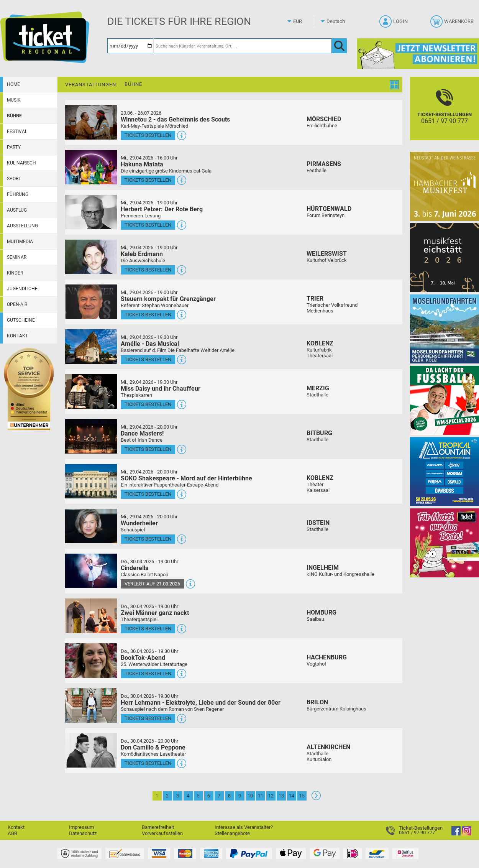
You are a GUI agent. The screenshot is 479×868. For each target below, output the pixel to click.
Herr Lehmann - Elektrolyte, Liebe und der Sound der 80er (201, 703)
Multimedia (20, 242)
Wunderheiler (139, 523)
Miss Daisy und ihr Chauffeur (161, 389)
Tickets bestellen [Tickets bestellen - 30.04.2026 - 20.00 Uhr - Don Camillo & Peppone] (148, 763)
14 (292, 796)
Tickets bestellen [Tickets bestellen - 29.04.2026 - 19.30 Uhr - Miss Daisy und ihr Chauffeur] (148, 404)
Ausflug (17, 210)
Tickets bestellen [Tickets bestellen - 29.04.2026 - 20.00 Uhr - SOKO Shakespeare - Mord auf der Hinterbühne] (148, 494)
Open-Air (17, 304)
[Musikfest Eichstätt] (445, 257)
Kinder (15, 273)
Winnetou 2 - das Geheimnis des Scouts (175, 119)
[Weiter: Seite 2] (316, 798)
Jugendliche (22, 289)
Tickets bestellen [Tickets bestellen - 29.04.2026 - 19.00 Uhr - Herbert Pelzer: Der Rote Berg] (148, 225)
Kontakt (17, 336)
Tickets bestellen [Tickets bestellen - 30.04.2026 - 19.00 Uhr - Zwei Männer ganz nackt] (148, 629)
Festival (17, 132)
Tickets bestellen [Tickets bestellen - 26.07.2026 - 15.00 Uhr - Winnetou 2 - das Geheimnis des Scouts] (148, 135)
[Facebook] (456, 834)
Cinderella (135, 568)
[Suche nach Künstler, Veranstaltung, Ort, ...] (243, 46)
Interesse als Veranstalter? (244, 827)
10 (250, 796)
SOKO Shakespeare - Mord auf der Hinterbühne (186, 478)
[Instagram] (466, 834)
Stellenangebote (232, 833)
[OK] (339, 46)
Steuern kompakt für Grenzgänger (168, 299)
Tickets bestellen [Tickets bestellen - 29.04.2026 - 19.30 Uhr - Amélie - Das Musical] (148, 359)
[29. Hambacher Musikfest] (445, 186)
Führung (18, 194)
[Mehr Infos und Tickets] (91, 122)
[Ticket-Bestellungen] (445, 115)
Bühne (14, 116)
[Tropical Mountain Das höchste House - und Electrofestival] (445, 471)
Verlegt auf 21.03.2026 (152, 584)
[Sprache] (338, 21)
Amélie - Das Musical (150, 344)
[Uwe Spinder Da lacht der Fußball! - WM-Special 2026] (445, 400)
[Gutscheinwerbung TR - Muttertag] (445, 543)
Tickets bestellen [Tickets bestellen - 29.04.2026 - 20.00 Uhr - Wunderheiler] (148, 539)
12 (271, 796)
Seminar (17, 257)
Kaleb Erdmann (142, 254)
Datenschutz (83, 833)
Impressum (81, 827)
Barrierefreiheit (158, 827)
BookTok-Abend (143, 658)
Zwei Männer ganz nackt (155, 613)
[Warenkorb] (453, 24)
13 (281, 796)
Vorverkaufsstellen (162, 833)
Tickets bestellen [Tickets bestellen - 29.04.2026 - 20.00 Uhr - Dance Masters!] (148, 449)
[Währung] (305, 21)
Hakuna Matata (142, 164)
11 (261, 796)
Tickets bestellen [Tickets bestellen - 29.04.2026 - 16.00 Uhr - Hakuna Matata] (148, 180)
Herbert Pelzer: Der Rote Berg (162, 209)
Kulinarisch (21, 163)
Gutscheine (21, 320)
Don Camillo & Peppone (153, 747)
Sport (14, 179)
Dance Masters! (142, 433)
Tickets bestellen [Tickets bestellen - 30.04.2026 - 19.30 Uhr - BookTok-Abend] (148, 673)
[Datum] (130, 46)
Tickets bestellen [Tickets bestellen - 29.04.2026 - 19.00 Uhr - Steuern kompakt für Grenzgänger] (148, 315)
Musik (14, 100)
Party (14, 147)
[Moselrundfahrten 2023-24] (445, 329)
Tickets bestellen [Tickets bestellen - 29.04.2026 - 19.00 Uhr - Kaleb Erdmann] (148, 270)
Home (13, 84)
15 (302, 796)
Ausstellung (22, 226)
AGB (12, 833)
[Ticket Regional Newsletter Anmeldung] (418, 53)
